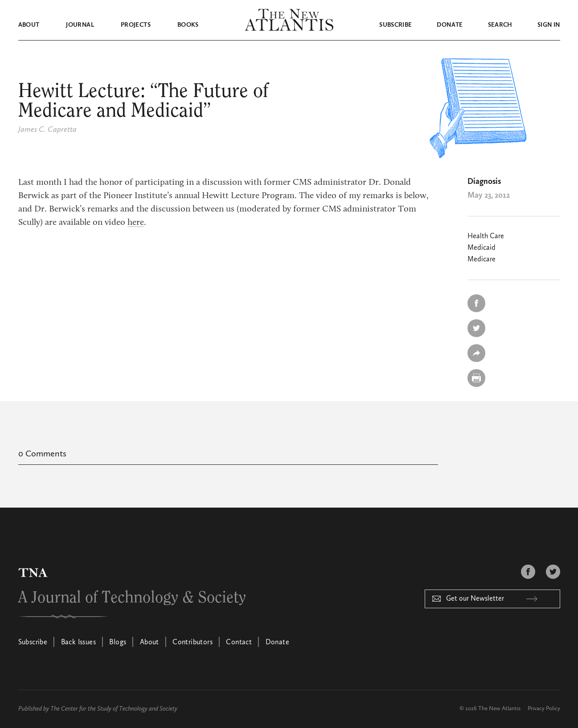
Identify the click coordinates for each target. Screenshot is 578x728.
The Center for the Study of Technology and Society (114, 709)
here (136, 223)
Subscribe (396, 25)
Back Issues (78, 643)
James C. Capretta (47, 130)
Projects (136, 25)
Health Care (486, 236)
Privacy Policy (544, 709)
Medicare (482, 260)
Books (188, 25)
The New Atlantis (499, 709)
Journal (80, 25)
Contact (239, 643)
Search (500, 25)
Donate (450, 25)
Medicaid (482, 248)
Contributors (193, 643)
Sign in (549, 25)
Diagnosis (484, 182)
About (29, 25)
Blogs (118, 643)
